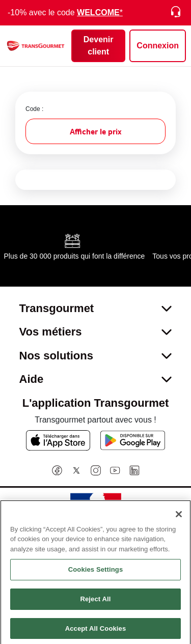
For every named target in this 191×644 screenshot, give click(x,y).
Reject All (95, 608)
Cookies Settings (96, 578)
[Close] (179, 522)
